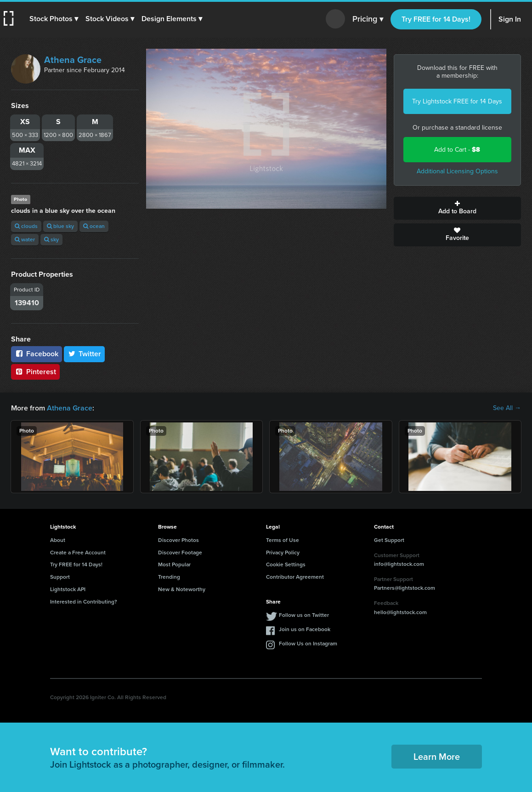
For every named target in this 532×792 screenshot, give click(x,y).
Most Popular (174, 564)
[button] (54, 19)
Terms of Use (283, 540)
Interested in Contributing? (84, 602)
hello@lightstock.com (400, 612)
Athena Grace (73, 60)
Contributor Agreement (295, 577)
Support (60, 577)
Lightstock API (68, 589)
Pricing (368, 19)
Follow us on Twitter (304, 615)
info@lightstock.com (399, 564)
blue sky (60, 226)
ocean (94, 226)
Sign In (510, 19)
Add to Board (458, 208)
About (58, 540)
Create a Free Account (78, 553)
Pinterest (35, 372)
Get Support (389, 540)
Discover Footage (180, 553)
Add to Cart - (457, 150)
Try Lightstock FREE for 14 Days (457, 101)
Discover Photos (178, 540)
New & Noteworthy (182, 589)
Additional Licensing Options (457, 171)
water (25, 239)
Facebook (37, 354)
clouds (26, 226)
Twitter (85, 354)
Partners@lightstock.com (405, 588)
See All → (507, 408)
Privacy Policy (283, 553)
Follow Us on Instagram (308, 644)
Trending (169, 577)
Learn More (437, 757)
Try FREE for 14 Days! (436, 19)
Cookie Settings (286, 564)
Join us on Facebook (305, 629)
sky (51, 239)
